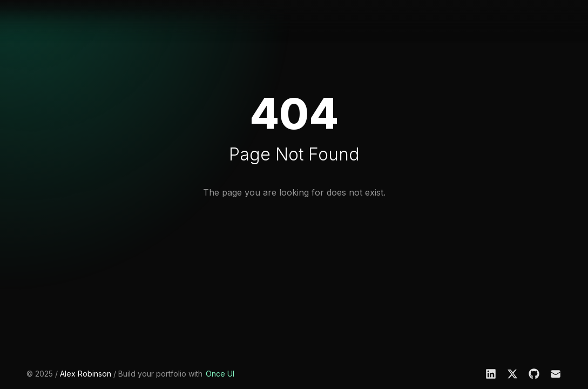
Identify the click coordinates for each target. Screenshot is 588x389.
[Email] (556, 374)
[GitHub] (534, 374)
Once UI (220, 374)
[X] (512, 374)
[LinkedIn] (491, 374)
